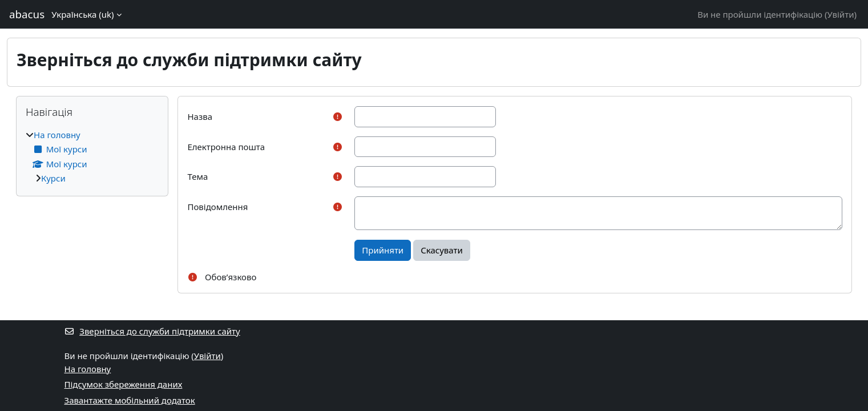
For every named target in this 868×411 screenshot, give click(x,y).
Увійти (840, 14)
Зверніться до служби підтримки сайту (152, 331)
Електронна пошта (226, 147)
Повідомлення (217, 207)
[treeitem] (92, 157)
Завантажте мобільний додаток (130, 400)
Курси (53, 178)
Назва (200, 116)
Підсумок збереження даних (124, 384)
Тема (197, 176)
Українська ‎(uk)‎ (82, 14)
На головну (57, 135)
